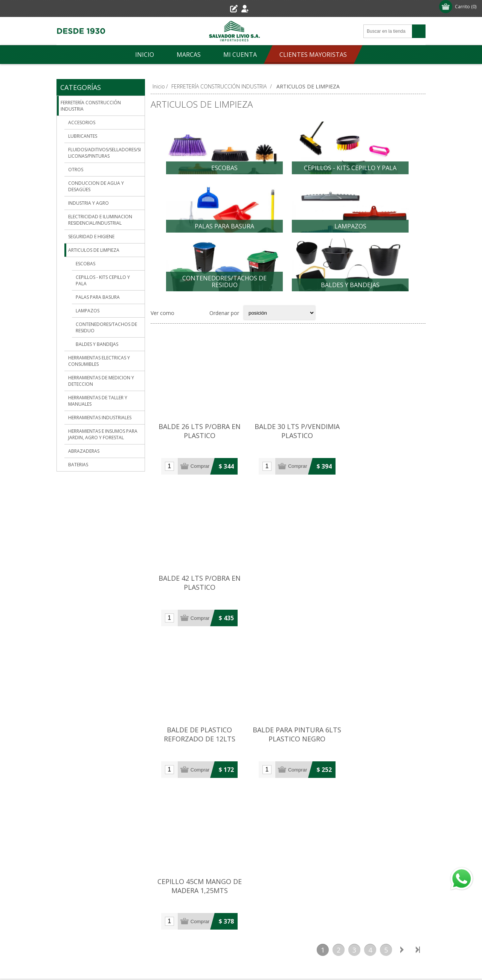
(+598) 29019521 (88, 735)
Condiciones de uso (87, 872)
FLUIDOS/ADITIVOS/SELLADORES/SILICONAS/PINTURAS (104, 153)
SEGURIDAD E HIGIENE (91, 237)
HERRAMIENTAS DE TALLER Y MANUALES (98, 401)
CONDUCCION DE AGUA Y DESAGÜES (96, 186)
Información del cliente (335, 835)
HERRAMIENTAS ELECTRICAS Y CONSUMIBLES (99, 361)
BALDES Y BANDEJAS (350, 292)
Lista (199, 324)
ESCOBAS (224, 168)
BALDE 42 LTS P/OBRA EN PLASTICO (380, 438)
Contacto (196, 835)
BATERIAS (78, 465)
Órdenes (317, 859)
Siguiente (402, 645)
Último (418, 645)
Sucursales (76, 847)
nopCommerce (321, 954)
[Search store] (388, 31)
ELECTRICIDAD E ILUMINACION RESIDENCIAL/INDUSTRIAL (100, 220)
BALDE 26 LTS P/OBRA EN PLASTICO (197, 438)
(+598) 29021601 (173, 742)
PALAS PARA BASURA (224, 230)
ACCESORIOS (82, 122)
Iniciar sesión (259, 8)
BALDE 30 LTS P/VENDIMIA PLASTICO (288, 438)
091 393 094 (167, 754)
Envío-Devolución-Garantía (96, 859)
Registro (220, 8)
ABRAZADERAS (84, 451)
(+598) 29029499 (273, 748)
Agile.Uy (370, 954)
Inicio (159, 86)
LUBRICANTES (83, 136)
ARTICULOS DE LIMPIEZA (94, 250)
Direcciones (321, 847)
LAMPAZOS (350, 230)
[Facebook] (184, 894)
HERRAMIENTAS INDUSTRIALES (100, 418)
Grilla (184, 324)
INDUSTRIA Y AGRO (88, 203)
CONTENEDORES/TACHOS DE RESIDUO (224, 289)
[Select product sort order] (279, 324)
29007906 (126, 735)
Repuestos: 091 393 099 (281, 774)
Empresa (74, 835)
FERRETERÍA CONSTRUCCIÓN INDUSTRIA (91, 106)
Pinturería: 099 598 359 (280, 761)
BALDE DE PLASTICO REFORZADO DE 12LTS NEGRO (197, 589)
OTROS (76, 170)
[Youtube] (219, 897)
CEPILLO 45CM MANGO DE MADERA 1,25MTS (380, 584)
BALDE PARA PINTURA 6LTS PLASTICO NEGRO (288, 584)
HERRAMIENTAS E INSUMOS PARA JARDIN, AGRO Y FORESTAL (103, 434)
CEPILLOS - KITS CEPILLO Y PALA (350, 168)
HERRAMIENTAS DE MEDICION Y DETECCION (101, 381)
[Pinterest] (199, 894)
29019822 (211, 742)
